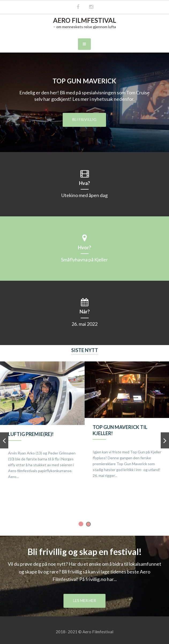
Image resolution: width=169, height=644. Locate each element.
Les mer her (84, 600)
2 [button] (88, 524)
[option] (42, 426)
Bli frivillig (84, 119)
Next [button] (165, 442)
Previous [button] (4, 442)
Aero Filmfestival (85, 20)
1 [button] (81, 524)
